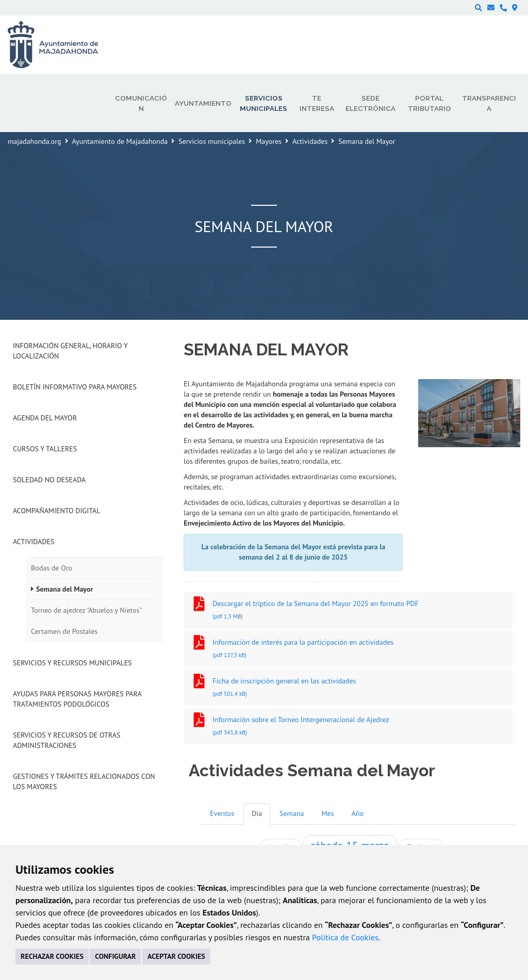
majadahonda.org (35, 141)
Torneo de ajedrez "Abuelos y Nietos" (86, 610)
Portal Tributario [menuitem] (430, 103)
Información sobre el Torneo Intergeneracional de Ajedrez (348, 727)
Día (257, 813)
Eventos (222, 813)
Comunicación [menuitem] (141, 103)
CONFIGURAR (115, 956)
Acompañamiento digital (56, 511)
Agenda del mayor (45, 418)
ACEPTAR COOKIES (176, 956)
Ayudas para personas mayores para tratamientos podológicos (77, 699)
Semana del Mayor (64, 589)
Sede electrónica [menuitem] (370, 103)
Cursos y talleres (45, 449)
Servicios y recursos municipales (72, 663)
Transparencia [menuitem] (489, 103)
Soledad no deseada (49, 480)
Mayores (269, 141)
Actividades (310, 141)
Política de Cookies (345, 937)
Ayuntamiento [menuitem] (203, 103)
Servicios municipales (212, 141)
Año (358, 813)
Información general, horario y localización (70, 351)
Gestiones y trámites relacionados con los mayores (84, 781)
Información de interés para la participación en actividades (348, 650)
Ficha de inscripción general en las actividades (348, 688)
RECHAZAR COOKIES (52, 956)
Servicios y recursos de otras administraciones (67, 740)
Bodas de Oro (52, 568)
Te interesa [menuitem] (317, 103)
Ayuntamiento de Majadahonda (120, 141)
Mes (328, 813)
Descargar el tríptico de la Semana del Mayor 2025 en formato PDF (348, 611)
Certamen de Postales (64, 631)
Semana (292, 813)
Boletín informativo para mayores (75, 387)
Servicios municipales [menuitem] (263, 103)
